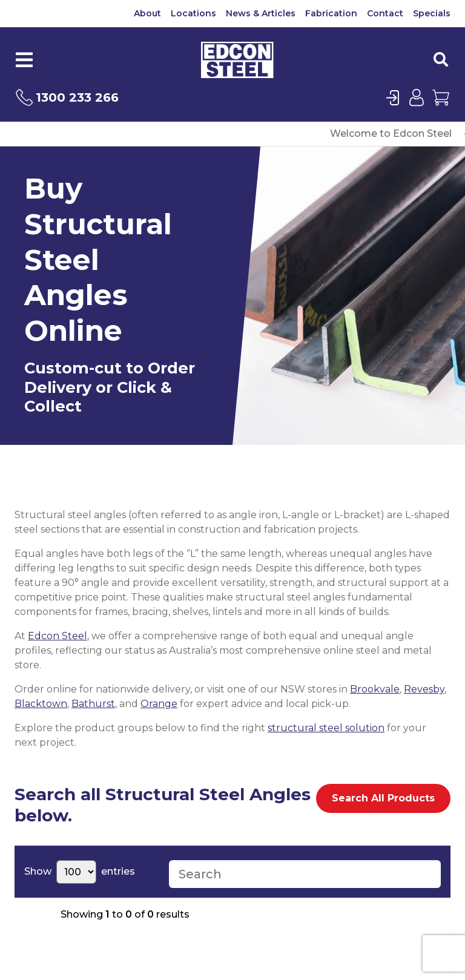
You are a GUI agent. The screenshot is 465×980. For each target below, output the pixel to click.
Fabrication (331, 13)
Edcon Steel (58, 636)
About (147, 13)
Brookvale (375, 689)
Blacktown (41, 704)
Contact (385, 13)
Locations (193, 13)
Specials (432, 13)
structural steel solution (326, 728)
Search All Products (383, 798)
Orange (159, 704)
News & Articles (261, 13)
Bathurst (93, 704)
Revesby (424, 689)
